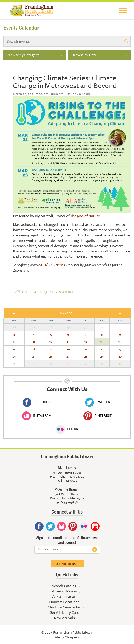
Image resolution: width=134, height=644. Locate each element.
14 (86, 342)
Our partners (64, 564)
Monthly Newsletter (64, 607)
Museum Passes (64, 591)
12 (51, 342)
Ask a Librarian (64, 596)
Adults (40, 292)
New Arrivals (64, 618)
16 (120, 342)
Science (68, 292)
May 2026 (67, 313)
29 (102, 356)
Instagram (37, 415)
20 (68, 349)
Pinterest (98, 415)
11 (34, 342)
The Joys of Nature (85, 216)
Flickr (67, 429)
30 (120, 356)
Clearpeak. (72, 637)
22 (102, 349)
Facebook (37, 402)
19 (51, 349)
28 (86, 356)
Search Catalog (64, 586)
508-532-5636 (67, 502)
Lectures (53, 292)
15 (102, 342)
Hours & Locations (64, 602)
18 (34, 349)
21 (86, 349)
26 (51, 356)
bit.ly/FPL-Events (51, 265)
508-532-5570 (67, 480)
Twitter (98, 402)
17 (14, 349)
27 (68, 356)
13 (68, 342)
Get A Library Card (64, 612)
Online (28, 292)
